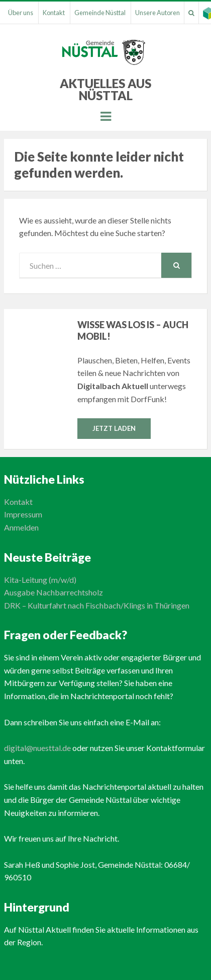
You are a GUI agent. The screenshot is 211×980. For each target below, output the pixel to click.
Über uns (21, 13)
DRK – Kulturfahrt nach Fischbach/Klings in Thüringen (97, 605)
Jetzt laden (114, 428)
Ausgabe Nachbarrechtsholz (54, 592)
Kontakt (54, 13)
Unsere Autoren (157, 13)
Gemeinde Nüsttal (100, 13)
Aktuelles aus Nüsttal (105, 89)
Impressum (23, 514)
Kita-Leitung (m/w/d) (40, 580)
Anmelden (21, 527)
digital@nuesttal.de (37, 748)
